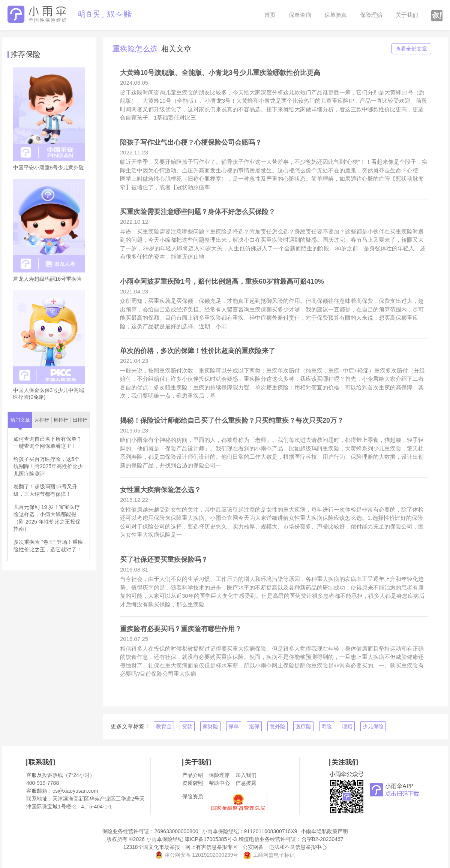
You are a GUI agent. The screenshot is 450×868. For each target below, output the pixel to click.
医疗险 (303, 726)
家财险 (210, 726)
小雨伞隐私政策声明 (324, 831)
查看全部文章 (411, 49)
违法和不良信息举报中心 (298, 847)
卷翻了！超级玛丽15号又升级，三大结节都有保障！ (45, 490)
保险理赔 (371, 15)
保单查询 (300, 15)
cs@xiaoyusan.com (75, 791)
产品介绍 (193, 775)
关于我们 (407, 15)
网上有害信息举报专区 (211, 847)
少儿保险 (373, 726)
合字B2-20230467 (322, 839)
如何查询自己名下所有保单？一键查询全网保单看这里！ (48, 443)
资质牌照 (193, 783)
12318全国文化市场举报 (152, 847)
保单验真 (336, 15)
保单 (234, 726)
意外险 (277, 726)
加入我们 (246, 775)
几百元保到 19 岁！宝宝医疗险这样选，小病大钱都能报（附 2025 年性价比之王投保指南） (47, 518)
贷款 (187, 726)
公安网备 (253, 847)
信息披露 (246, 783)
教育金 (164, 726)
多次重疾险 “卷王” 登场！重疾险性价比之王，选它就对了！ (48, 546)
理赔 (347, 726)
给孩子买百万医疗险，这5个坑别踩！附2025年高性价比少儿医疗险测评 (48, 466)
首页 (270, 15)
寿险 (327, 726)
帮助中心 (219, 783)
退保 (254, 726)
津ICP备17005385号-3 (211, 839)
